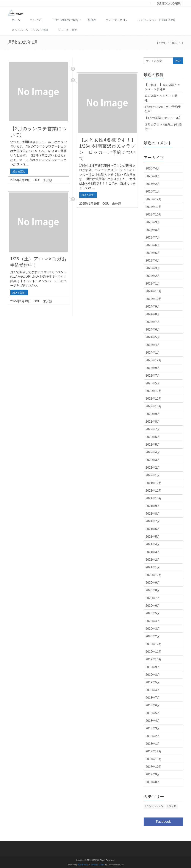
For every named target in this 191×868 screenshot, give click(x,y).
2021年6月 (153, 529)
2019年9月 (153, 667)
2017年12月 (154, 751)
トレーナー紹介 (67, 30)
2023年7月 (153, 376)
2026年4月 (153, 168)
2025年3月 (153, 268)
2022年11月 (154, 399)
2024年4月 (153, 345)
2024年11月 (154, 291)
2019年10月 (154, 659)
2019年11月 (154, 652)
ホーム (16, 20)
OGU (37, 180)
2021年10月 (154, 498)
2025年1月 (153, 284)
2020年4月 (153, 621)
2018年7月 (153, 698)
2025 (174, 43)
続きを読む (19, 171)
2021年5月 (153, 537)
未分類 (48, 180)
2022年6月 (153, 437)
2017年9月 (153, 774)
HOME (162, 43)
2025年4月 (153, 260)
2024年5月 (153, 337)
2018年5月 (153, 713)
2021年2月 (153, 560)
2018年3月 (153, 728)
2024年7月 (153, 322)
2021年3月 (153, 552)
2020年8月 (153, 590)
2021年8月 (153, 514)
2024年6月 (153, 330)
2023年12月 (154, 360)
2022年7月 (153, 429)
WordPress (83, 865)
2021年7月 (153, 521)
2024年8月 (153, 314)
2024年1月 (153, 353)
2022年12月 (154, 391)
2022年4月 (153, 452)
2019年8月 (153, 675)
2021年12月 (154, 483)
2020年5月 (153, 613)
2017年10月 (154, 767)
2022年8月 (153, 422)
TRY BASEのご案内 (66, 20)
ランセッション (155, 806)
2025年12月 (154, 199)
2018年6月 (153, 705)
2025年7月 (153, 237)
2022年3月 (153, 460)
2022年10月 (154, 406)
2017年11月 (154, 759)
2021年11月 (154, 491)
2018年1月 (153, 744)
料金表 (92, 20)
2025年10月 (154, 214)
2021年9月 (153, 506)
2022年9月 (153, 414)
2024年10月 (154, 299)
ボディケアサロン (117, 20)
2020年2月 (153, 636)
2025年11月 (154, 207)
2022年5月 (153, 445)
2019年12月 (154, 644)
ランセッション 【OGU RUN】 (157, 20)
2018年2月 (153, 736)
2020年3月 (153, 629)
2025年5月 (153, 253)
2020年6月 (153, 606)
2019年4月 (153, 690)
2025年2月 (153, 276)
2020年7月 (153, 598)
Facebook (163, 822)
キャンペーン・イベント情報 (30, 30)
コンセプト (37, 20)
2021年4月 (153, 544)
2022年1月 (153, 475)
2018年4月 (153, 721)
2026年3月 (153, 176)
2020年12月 (154, 575)
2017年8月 (153, 782)
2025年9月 (153, 222)
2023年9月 (153, 368)
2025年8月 (153, 230)
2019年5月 (153, 682)
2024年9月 (153, 307)
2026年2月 (153, 184)
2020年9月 (153, 583)
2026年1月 (153, 191)
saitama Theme (98, 865)
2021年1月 (153, 567)
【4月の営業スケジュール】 (163, 118)
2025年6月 (153, 245)
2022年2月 (153, 468)
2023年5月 (153, 383)
